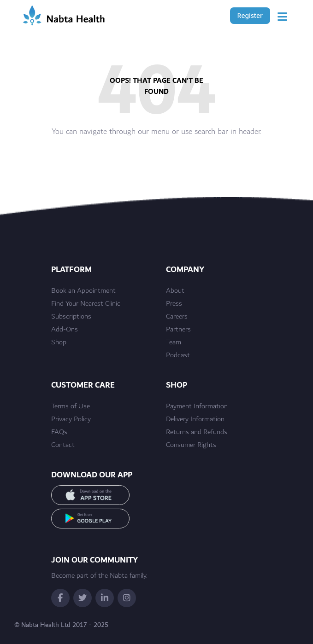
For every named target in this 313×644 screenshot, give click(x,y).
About (175, 291)
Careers (177, 317)
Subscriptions (71, 317)
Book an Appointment (83, 291)
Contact (63, 445)
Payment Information (197, 406)
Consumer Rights (191, 445)
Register (250, 15)
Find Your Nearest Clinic (86, 304)
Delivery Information (195, 419)
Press (174, 304)
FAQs (59, 432)
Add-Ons (65, 330)
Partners (178, 330)
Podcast (178, 355)
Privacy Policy (71, 419)
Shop (59, 342)
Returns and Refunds (197, 432)
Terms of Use (71, 406)
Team (174, 342)
